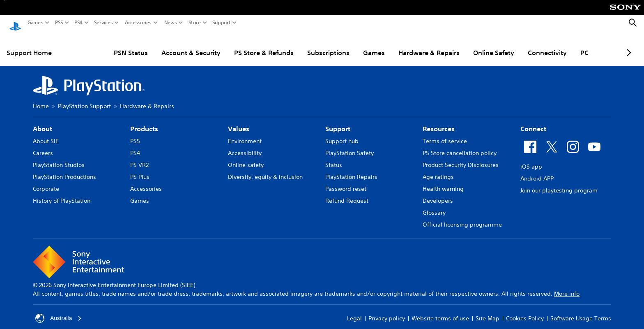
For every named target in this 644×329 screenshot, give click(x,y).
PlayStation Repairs (351, 169)
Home (41, 98)
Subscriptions (298, 45)
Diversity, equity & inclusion (265, 169)
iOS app (531, 159)
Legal (354, 310)
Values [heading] (239, 121)
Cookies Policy (525, 310)
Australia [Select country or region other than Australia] (59, 310)
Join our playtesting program (559, 183)
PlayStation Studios (59, 157)
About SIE (46, 133)
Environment (245, 133)
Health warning (443, 181)
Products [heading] (144, 121)
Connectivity (517, 45)
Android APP (537, 171)
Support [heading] (338, 121)
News (171, 23)
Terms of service (445, 133)
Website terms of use (440, 310)
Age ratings (438, 169)
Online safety (246, 157)
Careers (43, 145)
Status (334, 157)
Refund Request (347, 193)
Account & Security (161, 45)
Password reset (346, 181)
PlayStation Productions (64, 169)
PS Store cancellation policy (460, 145)
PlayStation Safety (350, 145)
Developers (438, 193)
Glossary (434, 205)
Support (222, 23)
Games (36, 23)
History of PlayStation (62, 193)
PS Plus (140, 169)
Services (103, 23)
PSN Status (101, 45)
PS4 (79, 23)
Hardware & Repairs (399, 45)
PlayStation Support (84, 98)
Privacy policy (387, 310)
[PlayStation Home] (15, 23)
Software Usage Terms (581, 310)
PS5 (59, 23)
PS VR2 (139, 157)
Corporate (46, 181)
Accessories (138, 23)
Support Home (29, 45)
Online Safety (464, 45)
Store (195, 23)
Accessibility (245, 145)
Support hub (342, 133)
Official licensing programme (462, 217)
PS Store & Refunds (234, 45)
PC (554, 45)
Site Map (488, 310)
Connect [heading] (533, 121)
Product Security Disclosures (461, 157)
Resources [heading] (439, 121)
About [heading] (43, 121)
